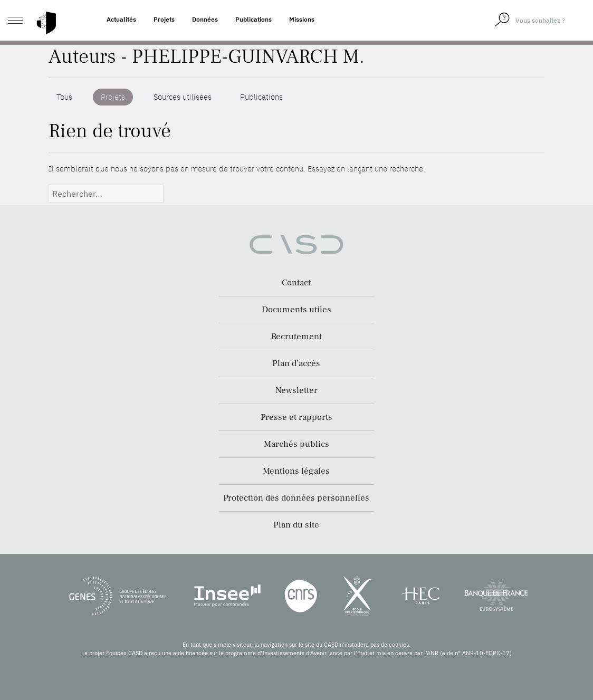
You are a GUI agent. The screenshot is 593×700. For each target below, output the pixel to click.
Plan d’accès (296, 363)
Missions (302, 19)
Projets (164, 19)
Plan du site (296, 525)
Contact (296, 283)
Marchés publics (296, 444)
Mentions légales (296, 471)
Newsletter (296, 390)
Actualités (121, 19)
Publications (254, 19)
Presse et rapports (296, 417)
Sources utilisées (183, 97)
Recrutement (296, 337)
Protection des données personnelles (296, 498)
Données (205, 19)
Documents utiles (296, 310)
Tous (64, 97)
